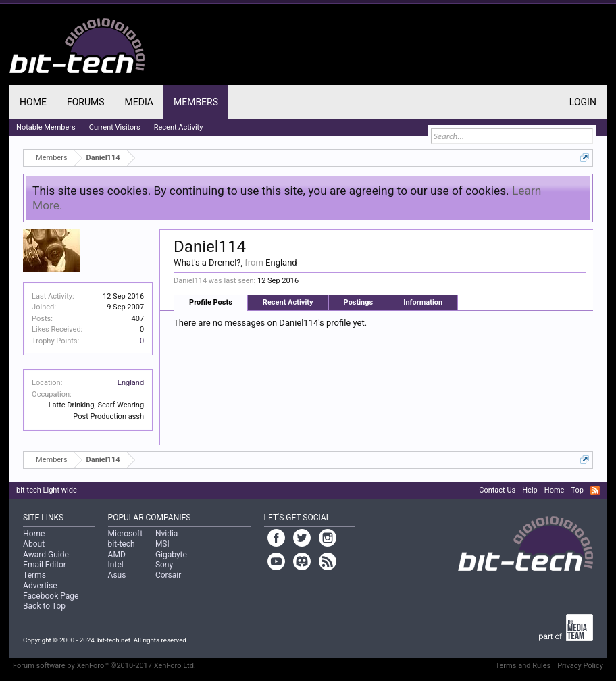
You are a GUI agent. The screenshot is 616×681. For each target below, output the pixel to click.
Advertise (40, 586)
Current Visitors (115, 127)
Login (583, 102)
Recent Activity (288, 302)
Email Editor (45, 565)
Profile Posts (211, 302)
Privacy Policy (580, 666)
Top (577, 490)
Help (530, 490)
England (131, 383)
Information (423, 302)
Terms (34, 575)
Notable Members (46, 127)
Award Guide (46, 555)
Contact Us (497, 490)
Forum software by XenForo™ (104, 666)
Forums (86, 102)
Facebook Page (51, 596)
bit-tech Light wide (47, 490)
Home (33, 102)
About (34, 544)
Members (196, 102)
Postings (359, 302)
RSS (595, 490)
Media (139, 102)
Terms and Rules (523, 666)
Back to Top (44, 606)
